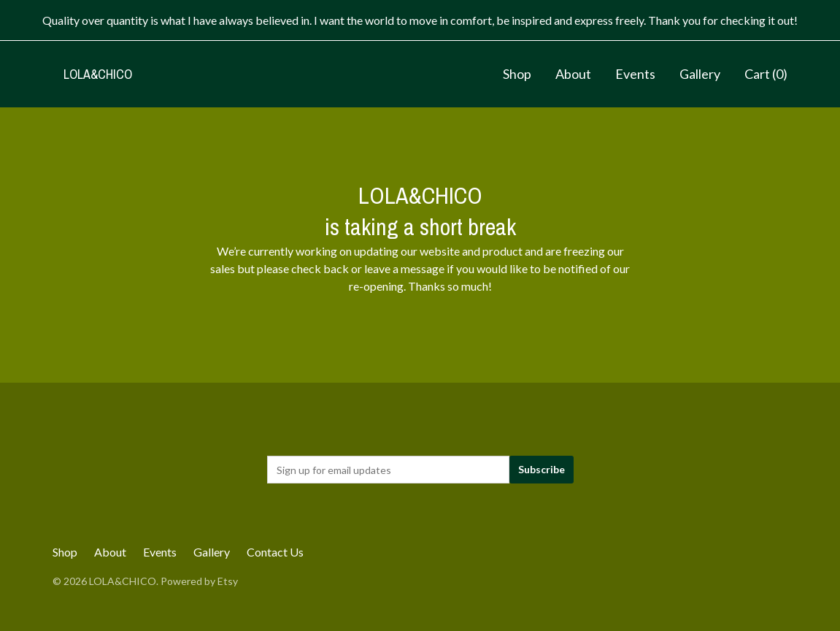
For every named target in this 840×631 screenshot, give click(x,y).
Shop (517, 74)
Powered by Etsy (199, 581)
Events (635, 74)
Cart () (766, 74)
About (573, 74)
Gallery (700, 74)
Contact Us (275, 552)
